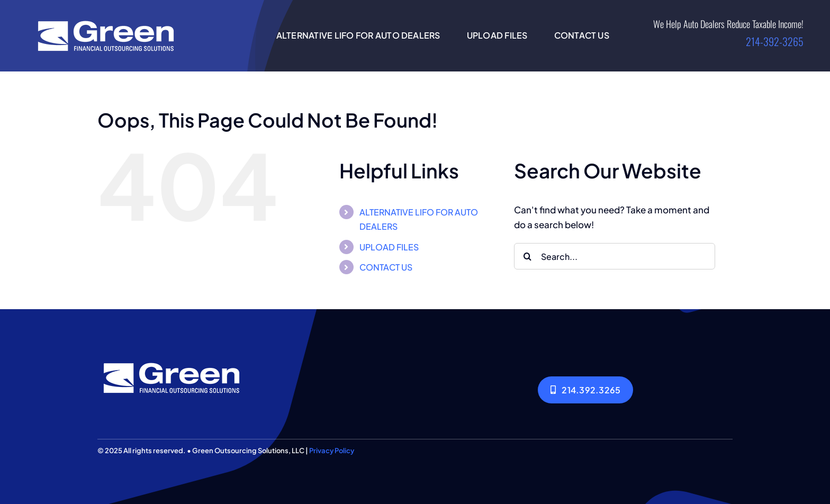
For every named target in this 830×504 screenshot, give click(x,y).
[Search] (527, 256)
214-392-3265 (775, 41)
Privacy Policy (332, 451)
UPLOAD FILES (389, 247)
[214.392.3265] (585, 390)
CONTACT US (386, 267)
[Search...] (615, 256)
